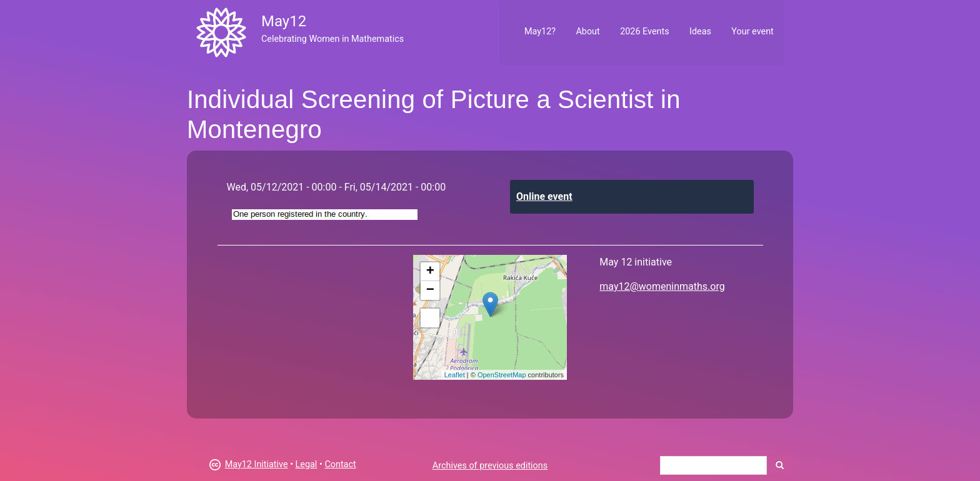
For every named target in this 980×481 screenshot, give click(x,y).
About (587, 32)
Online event (544, 196)
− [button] (430, 290)
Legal (307, 464)
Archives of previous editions (490, 466)
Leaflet (455, 375)
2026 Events (645, 32)
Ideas (700, 32)
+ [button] (430, 272)
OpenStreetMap (502, 375)
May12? (540, 32)
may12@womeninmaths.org (662, 286)
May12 (284, 21)
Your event (752, 32)
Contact (340, 464)
